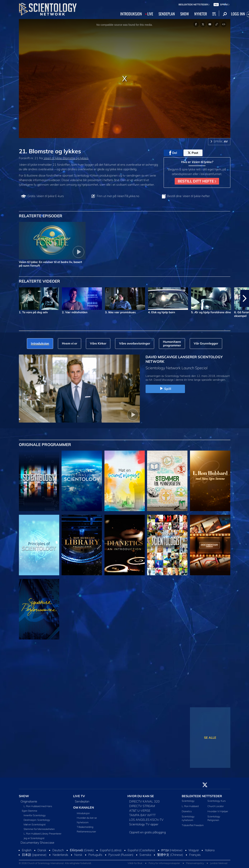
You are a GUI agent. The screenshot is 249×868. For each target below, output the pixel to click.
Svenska (145, 855)
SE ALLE (210, 738)
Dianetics (187, 811)
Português (95, 855)
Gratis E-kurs (46, 196)
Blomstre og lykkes (66, 158)
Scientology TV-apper (144, 824)
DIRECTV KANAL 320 (144, 801)
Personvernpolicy (195, 863)
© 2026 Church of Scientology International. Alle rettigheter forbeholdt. (55, 863)
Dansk (42, 850)
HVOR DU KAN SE (141, 796)
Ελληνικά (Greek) (82, 850)
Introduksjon (83, 813)
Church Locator (216, 806)
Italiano (210, 850)
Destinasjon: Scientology (37, 820)
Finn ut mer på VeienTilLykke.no (118, 196)
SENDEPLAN (167, 14)
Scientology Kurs (217, 801)
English (27, 850)
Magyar (194, 850)
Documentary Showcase (37, 842)
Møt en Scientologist (35, 824)
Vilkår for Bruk (135, 863)
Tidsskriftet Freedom (193, 825)
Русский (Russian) (121, 855)
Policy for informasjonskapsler (164, 863)
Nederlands (60, 855)
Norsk (78, 855)
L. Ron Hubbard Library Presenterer (42, 834)
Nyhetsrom (83, 822)
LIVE (150, 14)
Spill (165, 389)
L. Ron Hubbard (190, 806)
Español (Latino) (111, 850)
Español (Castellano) (141, 850)
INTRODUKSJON (131, 14)
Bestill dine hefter (188, 196)
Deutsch (58, 850)
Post (193, 153)
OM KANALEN (84, 807)
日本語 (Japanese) (34, 855)
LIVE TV (79, 796)
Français (195, 855)
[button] (245, 298)
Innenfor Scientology (35, 815)
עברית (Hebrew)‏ (172, 850)
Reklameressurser (86, 831)
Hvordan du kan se (87, 818)
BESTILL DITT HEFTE (197, 181)
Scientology (188, 801)
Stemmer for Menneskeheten (39, 829)
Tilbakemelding (85, 827)
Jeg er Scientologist (34, 838)
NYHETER (201, 14)
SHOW (185, 14)
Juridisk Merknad (219, 863)
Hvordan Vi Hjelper (218, 811)
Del (173, 153)
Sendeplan (82, 801)
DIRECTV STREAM (142, 806)
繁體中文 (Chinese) (170, 855)
